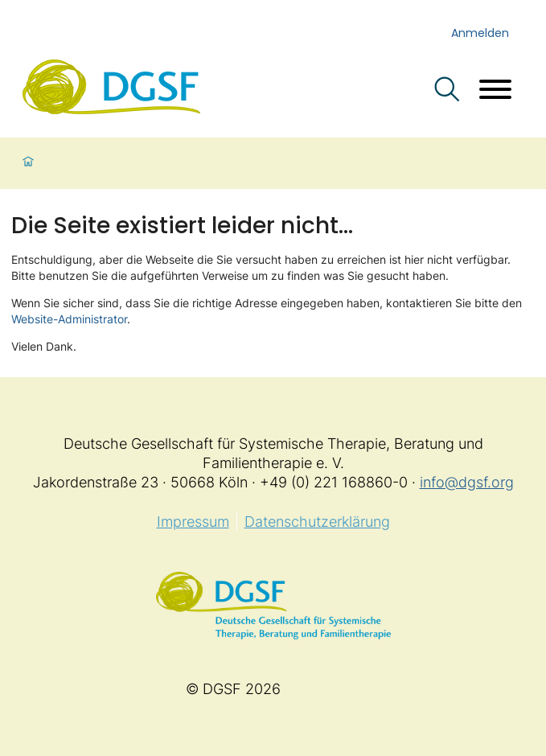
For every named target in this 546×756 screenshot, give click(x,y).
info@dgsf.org (467, 482)
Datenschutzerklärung (317, 522)
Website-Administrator (69, 319)
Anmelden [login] (480, 33)
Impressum (193, 522)
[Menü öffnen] (495, 91)
